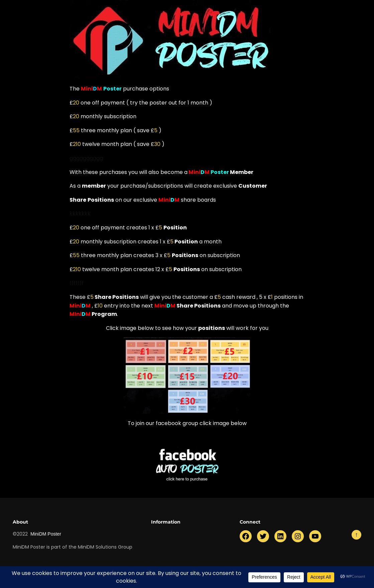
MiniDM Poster (46, 534)
